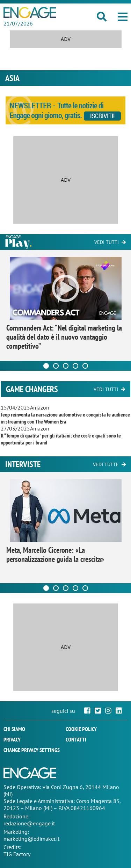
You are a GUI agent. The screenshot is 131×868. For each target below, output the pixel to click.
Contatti (76, 739)
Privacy (12, 739)
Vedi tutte (106, 464)
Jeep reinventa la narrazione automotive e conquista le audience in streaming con (65, 418)
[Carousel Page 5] (85, 366)
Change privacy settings (32, 750)
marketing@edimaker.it (31, 839)
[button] (123, 17)
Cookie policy (81, 729)
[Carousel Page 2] (56, 366)
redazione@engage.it (29, 823)
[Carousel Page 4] (75, 366)
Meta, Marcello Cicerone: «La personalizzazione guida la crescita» (55, 555)
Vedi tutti (107, 242)
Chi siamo (14, 729)
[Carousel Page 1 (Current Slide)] (46, 366)
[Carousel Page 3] (66, 366)
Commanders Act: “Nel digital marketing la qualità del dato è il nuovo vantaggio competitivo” (64, 337)
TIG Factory (17, 854)
